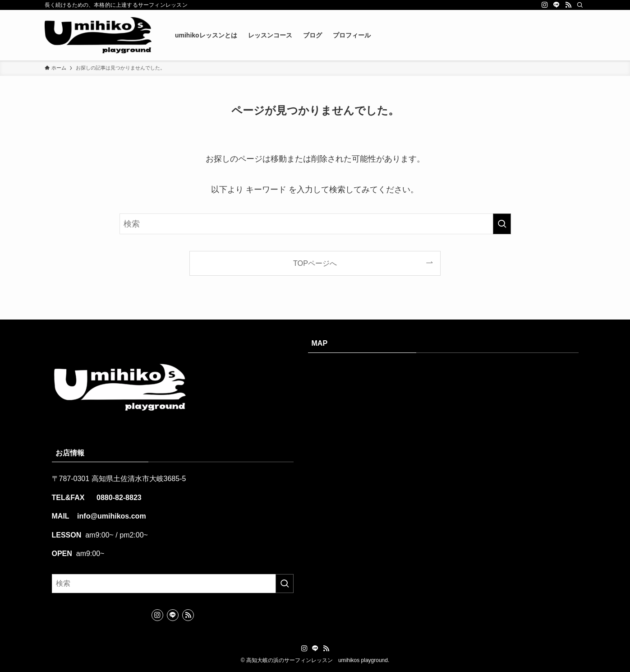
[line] (556, 5)
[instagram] (545, 5)
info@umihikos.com (111, 516)
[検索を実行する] (502, 224)
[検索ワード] (315, 224)
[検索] (580, 5)
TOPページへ (315, 263)
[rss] (568, 5)
